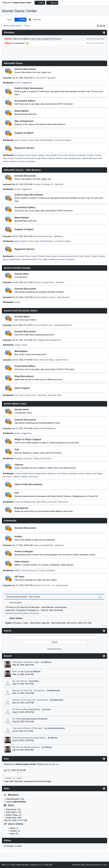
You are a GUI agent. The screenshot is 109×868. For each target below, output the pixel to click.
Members (13, 795)
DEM (59, 395)
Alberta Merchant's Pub (92, 158)
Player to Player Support (28, 439)
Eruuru (59, 340)
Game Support (21, 140)
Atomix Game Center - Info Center (23, 597)
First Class (19, 395)
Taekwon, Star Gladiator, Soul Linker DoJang (56, 155)
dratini (35, 681)
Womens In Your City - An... (44, 585)
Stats (7, 788)
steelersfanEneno (56, 728)
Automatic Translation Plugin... (27, 662)
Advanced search (54, 649)
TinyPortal (76, 865)
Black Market (22, 111)
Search (8, 631)
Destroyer (51, 474)
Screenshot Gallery (25, 101)
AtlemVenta (63, 360)
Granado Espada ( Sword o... (45, 297)
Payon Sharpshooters (72, 158)
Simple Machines (23, 865)
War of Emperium (24, 121)
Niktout (48, 662)
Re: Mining (18, 719)
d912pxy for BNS (40, 428)
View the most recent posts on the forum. (22, 613)
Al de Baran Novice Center (26, 155)
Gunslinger (73, 474)
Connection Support (63, 140)
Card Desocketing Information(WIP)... (30, 738)
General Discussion (25, 69)
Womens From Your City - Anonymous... (31, 700)
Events (24, 345)
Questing (28, 459)
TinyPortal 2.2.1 (36, 865)
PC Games (41, 571)
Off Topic (19, 577)
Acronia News (22, 317)
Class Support (22, 388)
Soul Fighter (98, 474)
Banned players (47, 140)
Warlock (17, 477)
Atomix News (22, 274)
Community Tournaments (58, 502)
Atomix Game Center (19, 11)
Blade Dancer (29, 474)
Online (7, 840)
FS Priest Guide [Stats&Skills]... (27, 709)
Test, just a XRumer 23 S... (43, 325)
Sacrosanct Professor (37, 719)
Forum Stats (14, 603)
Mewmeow (55, 690)
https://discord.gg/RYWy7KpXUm (46, 39)
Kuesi (48, 709)
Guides (18, 83)
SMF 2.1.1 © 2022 (8, 865)
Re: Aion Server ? (21, 681)
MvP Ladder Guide (21, 671)
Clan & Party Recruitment (28, 484)
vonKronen (65, 297)
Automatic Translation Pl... (44, 184)
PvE (17, 450)
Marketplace (21, 351)
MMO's (18, 571)
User (6, 759)
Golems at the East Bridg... (44, 360)
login (46, 764)
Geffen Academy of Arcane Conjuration (19, 162)
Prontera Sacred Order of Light (28, 158)
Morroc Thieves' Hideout (52, 158)
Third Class (42, 395)
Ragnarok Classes (24, 148)
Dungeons (19, 459)
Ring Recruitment (24, 376)
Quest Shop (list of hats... (43, 236)
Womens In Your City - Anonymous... (29, 690)
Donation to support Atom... (44, 282)
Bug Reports (21, 508)
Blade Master (41, 474)
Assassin (18, 474)
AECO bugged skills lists (43, 340)
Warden (25, 477)
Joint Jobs (52, 395)
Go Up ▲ (104, 865)
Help (83, 865)
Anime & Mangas (24, 551)
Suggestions (27, 83)
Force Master (62, 474)
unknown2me (61, 607)
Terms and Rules (93, 865)
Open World (41, 502)
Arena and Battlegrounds (25, 502)
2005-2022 (48, 865)
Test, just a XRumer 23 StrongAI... (28, 728)
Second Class (30, 395)
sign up (55, 764)
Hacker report (34, 140)
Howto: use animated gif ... (44, 545)
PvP (17, 493)
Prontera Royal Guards (47, 256)
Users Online (16, 824)
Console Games (28, 571)
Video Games (22, 562)
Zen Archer (33, 477)
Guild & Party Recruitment (29, 88)
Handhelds (51, 571)
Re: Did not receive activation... (27, 747)
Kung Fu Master (85, 474)
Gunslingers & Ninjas (85, 155)
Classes (19, 465)
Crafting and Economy (42, 459)
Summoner (8, 477)
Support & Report (24, 133)
